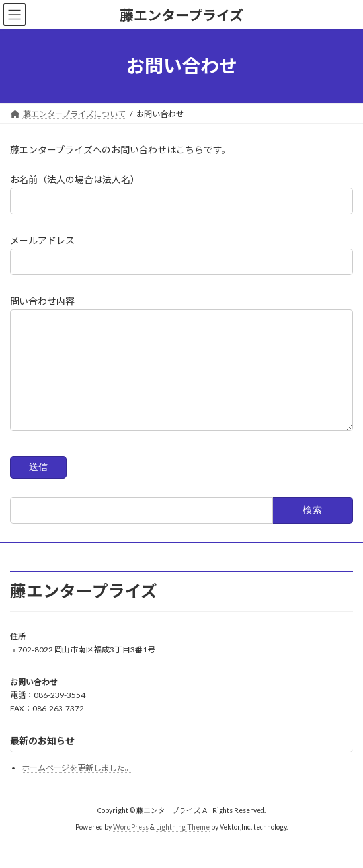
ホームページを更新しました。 (77, 788)
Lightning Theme (183, 848)
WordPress (131, 848)
